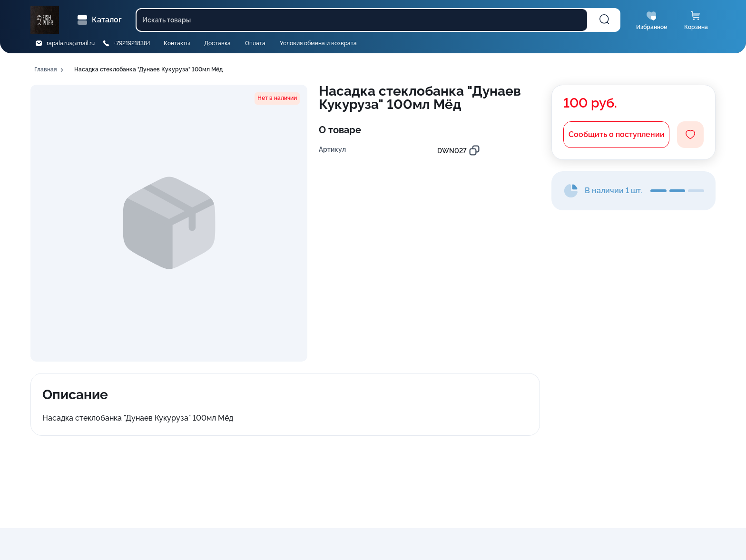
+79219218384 (132, 43)
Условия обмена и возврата (318, 43)
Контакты (177, 43)
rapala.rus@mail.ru (71, 43)
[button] (49, 70)
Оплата (255, 43)
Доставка (217, 43)
